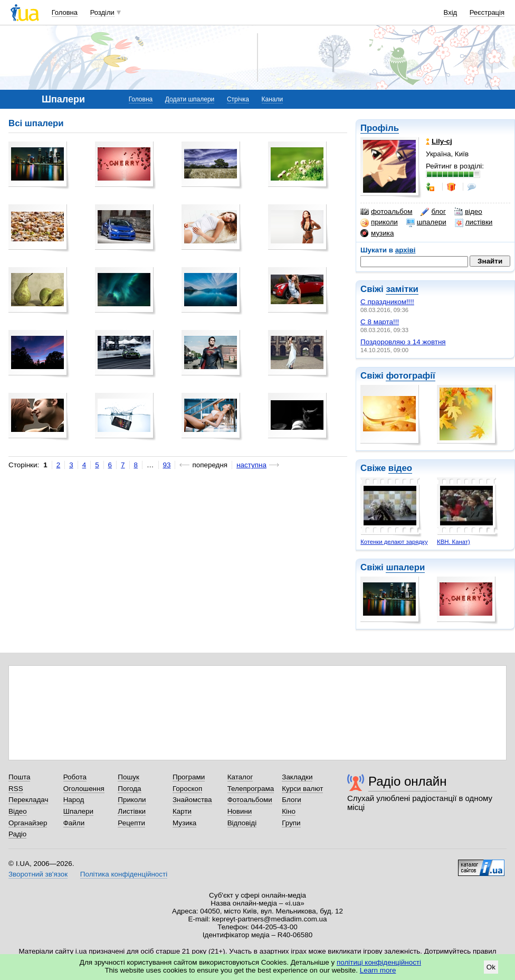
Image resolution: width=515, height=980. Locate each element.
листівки (474, 222)
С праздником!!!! (387, 302)
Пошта (19, 777)
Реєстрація (487, 12)
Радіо (17, 834)
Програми (189, 777)
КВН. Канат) (454, 542)
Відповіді (242, 823)
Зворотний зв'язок (38, 874)
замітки (402, 289)
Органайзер (28, 823)
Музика (184, 823)
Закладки (297, 777)
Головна (65, 12)
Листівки (132, 811)
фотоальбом (386, 212)
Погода (129, 789)
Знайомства (192, 800)
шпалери (426, 222)
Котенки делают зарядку (394, 542)
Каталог (240, 777)
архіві (406, 250)
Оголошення (84, 789)
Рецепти (131, 823)
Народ (74, 800)
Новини (240, 811)
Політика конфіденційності (124, 874)
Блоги (292, 800)
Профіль (380, 128)
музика (377, 233)
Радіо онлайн (408, 781)
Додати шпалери (190, 99)
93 (167, 465)
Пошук (128, 777)
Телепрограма (251, 789)
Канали (273, 99)
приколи (379, 222)
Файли (74, 823)
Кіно (289, 811)
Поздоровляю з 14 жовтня (403, 342)
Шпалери (78, 811)
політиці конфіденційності (379, 962)
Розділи (102, 12)
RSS (16, 789)
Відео (18, 811)
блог (433, 212)
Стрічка (238, 99)
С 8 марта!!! (380, 322)
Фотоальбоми (250, 800)
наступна (251, 465)
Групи (291, 823)
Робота (75, 777)
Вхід (451, 12)
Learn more (378, 970)
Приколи (132, 800)
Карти (182, 811)
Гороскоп (187, 789)
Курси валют (302, 789)
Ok (491, 967)
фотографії (410, 376)
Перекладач (28, 800)
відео (468, 212)
